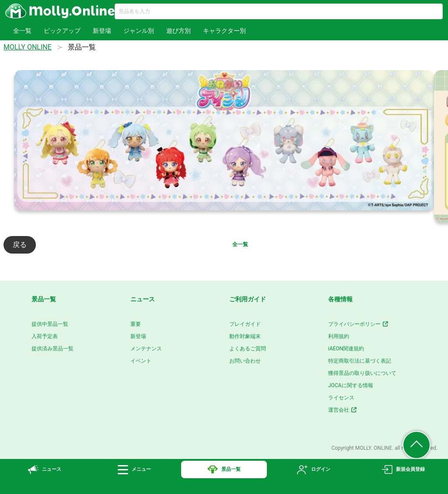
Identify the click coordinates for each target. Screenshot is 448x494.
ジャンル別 (139, 31)
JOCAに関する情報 (351, 385)
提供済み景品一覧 (52, 349)
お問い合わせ (245, 361)
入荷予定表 (45, 336)
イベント (141, 361)
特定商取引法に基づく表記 (360, 361)
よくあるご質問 (248, 349)
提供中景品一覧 (50, 324)
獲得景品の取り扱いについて (362, 373)
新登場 (102, 31)
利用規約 (339, 336)
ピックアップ (62, 31)
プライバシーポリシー (359, 324)
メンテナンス (146, 349)
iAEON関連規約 (346, 349)
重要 (136, 324)
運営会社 (343, 410)
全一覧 (22, 31)
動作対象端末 (245, 336)
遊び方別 (178, 31)
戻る (20, 245)
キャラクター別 (224, 31)
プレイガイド (245, 324)
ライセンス (341, 398)
